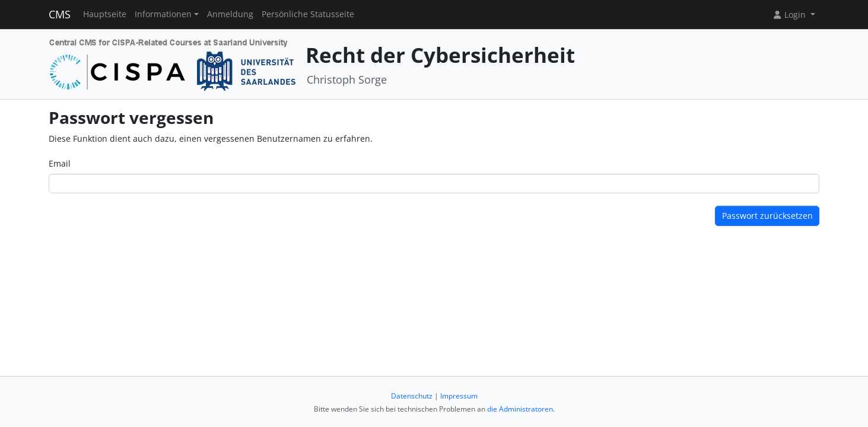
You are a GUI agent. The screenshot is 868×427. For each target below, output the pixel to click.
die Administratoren (520, 409)
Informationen (163, 14)
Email (60, 163)
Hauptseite (105, 14)
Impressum (459, 396)
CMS (60, 14)
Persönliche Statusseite (308, 14)
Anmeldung (230, 14)
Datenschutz (412, 396)
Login (790, 15)
